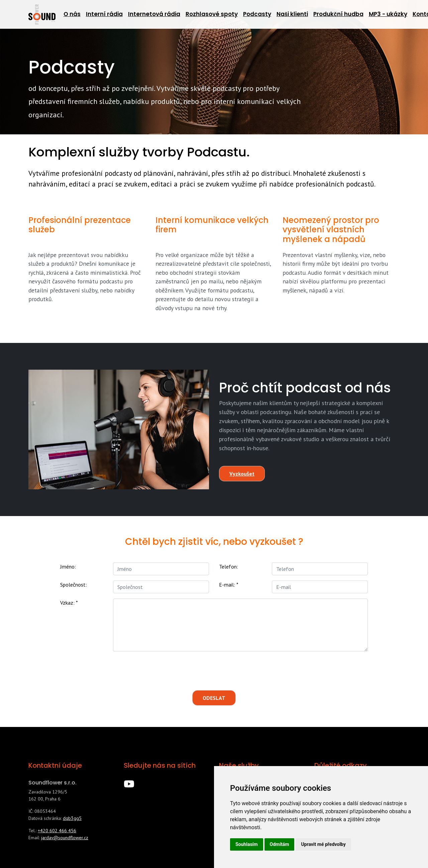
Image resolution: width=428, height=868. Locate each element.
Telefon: (229, 567)
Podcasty (257, 14)
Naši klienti (292, 14)
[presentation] (204, 670)
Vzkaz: (69, 603)
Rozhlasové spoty (212, 14)
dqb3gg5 (72, 818)
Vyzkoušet (242, 474)
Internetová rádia (154, 14)
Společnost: (74, 585)
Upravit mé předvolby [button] (323, 844)
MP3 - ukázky (388, 14)
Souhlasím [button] (247, 844)
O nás (72, 14)
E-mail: (229, 585)
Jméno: (68, 567)
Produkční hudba (338, 14)
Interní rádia (104, 14)
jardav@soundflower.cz (65, 838)
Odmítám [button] (280, 844)
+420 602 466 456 (57, 831)
